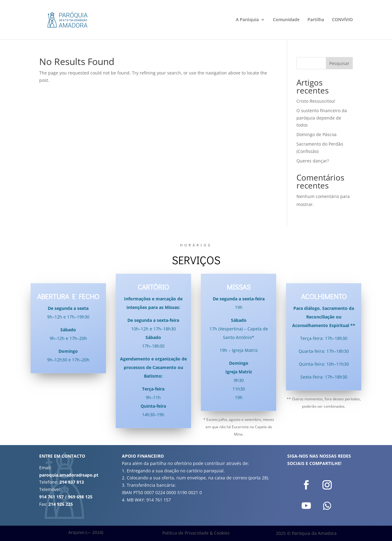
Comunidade (286, 20)
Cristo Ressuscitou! (316, 101)
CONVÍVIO (342, 20)
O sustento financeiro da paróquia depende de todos (322, 118)
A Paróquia (247, 20)
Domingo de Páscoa (317, 134)
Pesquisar (339, 63)
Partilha (316, 20)
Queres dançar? (313, 161)
